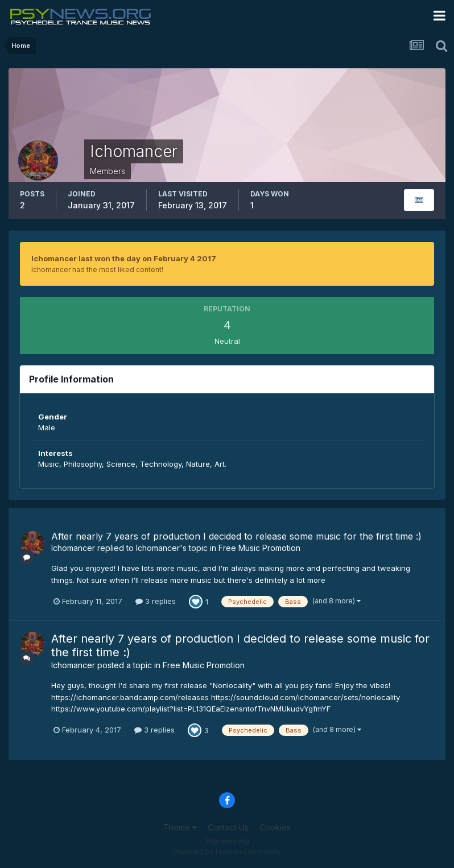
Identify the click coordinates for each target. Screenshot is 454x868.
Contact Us (228, 827)
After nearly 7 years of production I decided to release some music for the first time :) (236, 536)
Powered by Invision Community (227, 851)
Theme (180, 827)
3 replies (156, 601)
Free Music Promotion (259, 548)
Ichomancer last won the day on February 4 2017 (124, 258)
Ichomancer (73, 548)
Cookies (275, 827)
